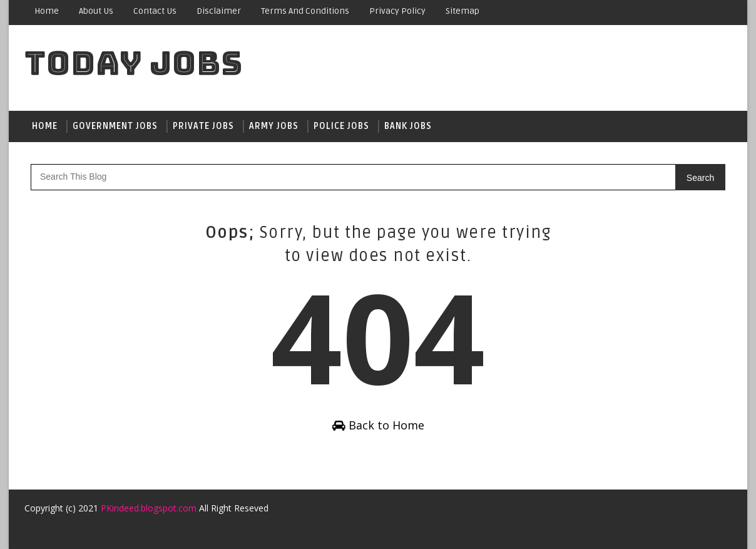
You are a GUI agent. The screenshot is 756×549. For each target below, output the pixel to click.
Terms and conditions (305, 11)
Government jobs (115, 126)
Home (47, 11)
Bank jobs (408, 126)
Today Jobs (134, 63)
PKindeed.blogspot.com (149, 508)
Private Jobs (203, 126)
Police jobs (341, 126)
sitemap (462, 11)
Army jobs (274, 126)
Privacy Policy (397, 11)
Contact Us (155, 11)
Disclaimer (219, 11)
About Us (96, 11)
